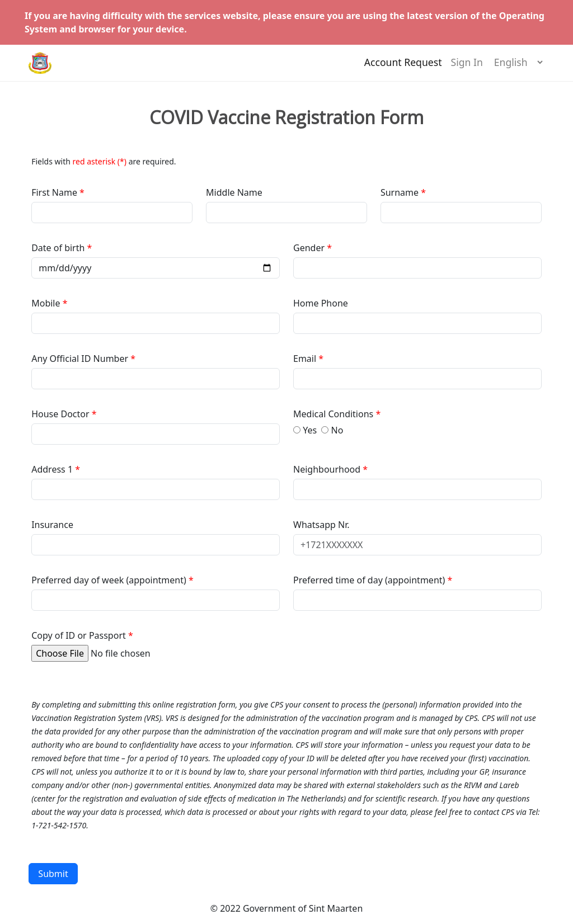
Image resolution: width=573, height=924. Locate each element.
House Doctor (62, 414)
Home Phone (321, 303)
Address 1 (52, 469)
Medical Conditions (334, 414)
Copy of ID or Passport (79, 635)
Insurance (52, 525)
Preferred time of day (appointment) (370, 580)
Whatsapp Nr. (321, 525)
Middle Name (234, 192)
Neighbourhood (328, 469)
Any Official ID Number (80, 359)
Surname (400, 192)
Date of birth (59, 248)
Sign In (467, 68)
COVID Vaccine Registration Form (286, 117)
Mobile (47, 303)
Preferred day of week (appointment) (110, 580)
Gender (310, 248)
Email (306, 359)
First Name (55, 192)
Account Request (403, 68)
